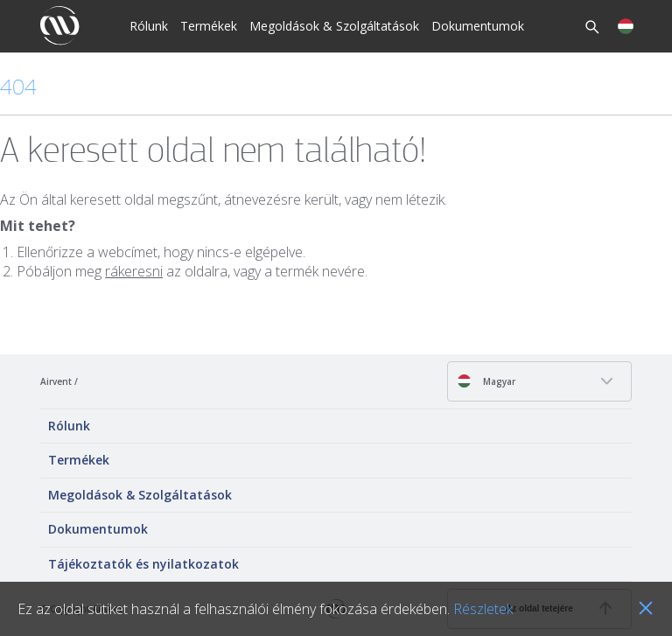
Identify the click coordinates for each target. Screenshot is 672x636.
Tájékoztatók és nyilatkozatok (143, 564)
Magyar (486, 381)
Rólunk (149, 26)
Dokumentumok (478, 26)
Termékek (209, 26)
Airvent (56, 381)
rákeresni (134, 271)
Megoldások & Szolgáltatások (334, 26)
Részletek (483, 609)
